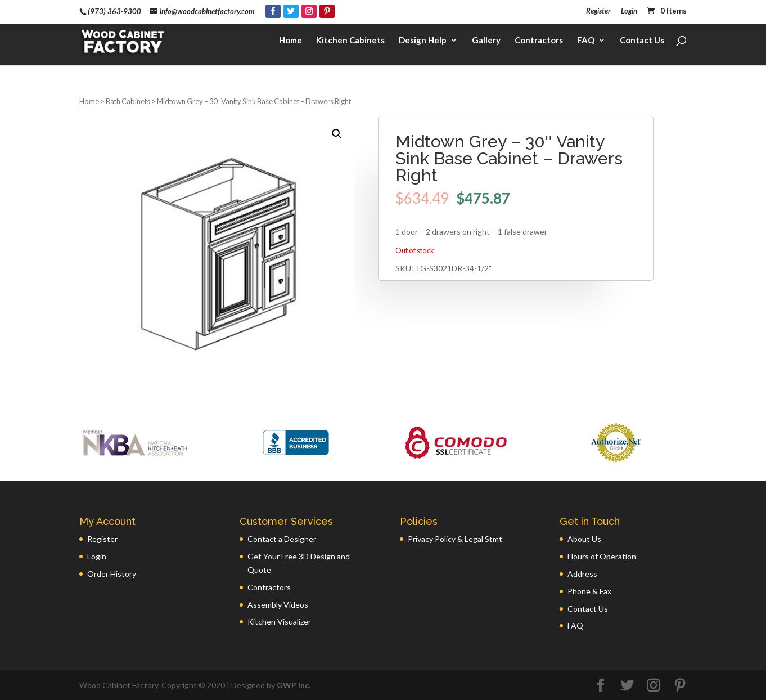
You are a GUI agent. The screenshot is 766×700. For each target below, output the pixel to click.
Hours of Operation (602, 556)
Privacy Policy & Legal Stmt (455, 539)
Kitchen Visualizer (279, 622)
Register (598, 11)
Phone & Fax (589, 591)
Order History (112, 574)
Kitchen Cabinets (350, 43)
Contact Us (642, 43)
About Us (584, 539)
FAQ (586, 43)
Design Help (423, 43)
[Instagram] (309, 11)
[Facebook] (273, 11)
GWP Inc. (294, 685)
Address (582, 574)
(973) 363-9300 (114, 11)
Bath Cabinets (128, 101)
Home (290, 43)
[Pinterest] (327, 11)
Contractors (539, 43)
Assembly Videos (278, 605)
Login (629, 11)
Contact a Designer (282, 539)
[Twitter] (291, 11)
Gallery (486, 43)
